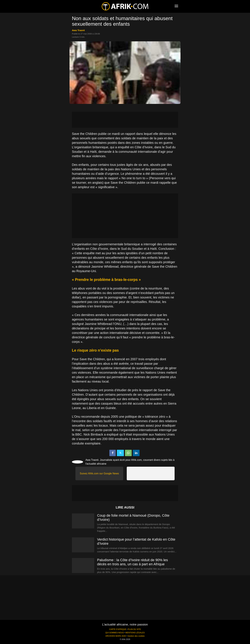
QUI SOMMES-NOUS (115, 633)
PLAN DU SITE (134, 629)
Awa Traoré (78, 30)
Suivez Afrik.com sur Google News (99, 473)
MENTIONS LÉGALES (135, 633)
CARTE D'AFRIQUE (118, 629)
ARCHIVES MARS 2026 (116, 636)
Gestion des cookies (136, 636)
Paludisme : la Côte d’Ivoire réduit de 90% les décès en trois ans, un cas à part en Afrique (132, 562)
